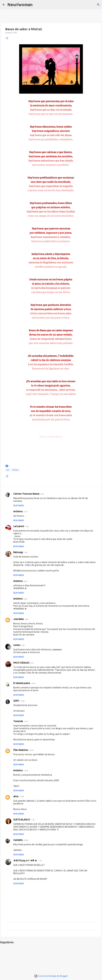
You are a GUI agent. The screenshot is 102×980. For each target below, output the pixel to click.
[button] (7, 38)
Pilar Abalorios (21, 750)
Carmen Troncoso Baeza (26, 494)
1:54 (25, 553)
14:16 (31, 750)
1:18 (40, 861)
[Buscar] (36, 5)
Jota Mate (19, 619)
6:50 (25, 599)
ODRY (16, 701)
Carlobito (18, 840)
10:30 (22, 701)
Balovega (18, 552)
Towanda (18, 721)
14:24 (26, 771)
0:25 (42, 494)
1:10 (25, 512)
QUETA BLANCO (22, 820)
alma (16, 796)
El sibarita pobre (22, 683)
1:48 (27, 527)
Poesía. (16, 470)
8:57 (32, 663)
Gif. (8, 470)
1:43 (33, 820)
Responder (19, 506)
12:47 (26, 721)
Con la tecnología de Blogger (51, 976)
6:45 (25, 581)
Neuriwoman (20, 5)
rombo (17, 645)
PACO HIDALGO (21, 663)
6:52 (26, 619)
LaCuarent (19, 526)
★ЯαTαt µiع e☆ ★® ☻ (25, 860)
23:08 (26, 840)
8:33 (23, 645)
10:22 (33, 683)
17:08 (21, 797)
